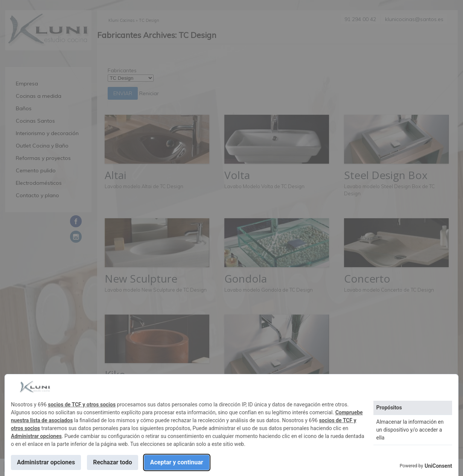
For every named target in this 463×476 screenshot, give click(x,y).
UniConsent (438, 466)
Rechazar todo (113, 462)
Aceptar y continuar (177, 462)
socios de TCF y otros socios (82, 405)
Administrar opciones (36, 436)
